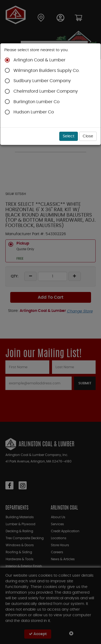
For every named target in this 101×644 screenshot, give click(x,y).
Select (69, 136)
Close (88, 136)
